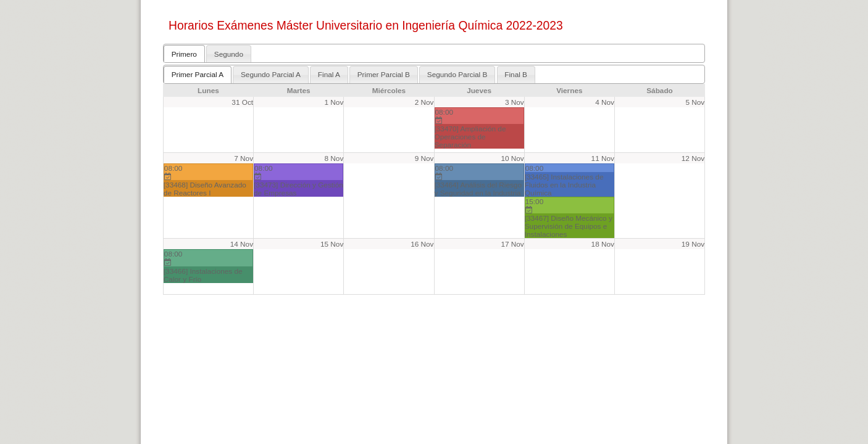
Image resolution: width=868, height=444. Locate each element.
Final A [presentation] (329, 74)
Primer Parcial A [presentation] (198, 74)
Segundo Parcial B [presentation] (457, 74)
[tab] (184, 54)
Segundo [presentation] (229, 54)
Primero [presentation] (184, 54)
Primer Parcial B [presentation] (384, 74)
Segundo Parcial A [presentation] (271, 74)
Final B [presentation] (516, 74)
